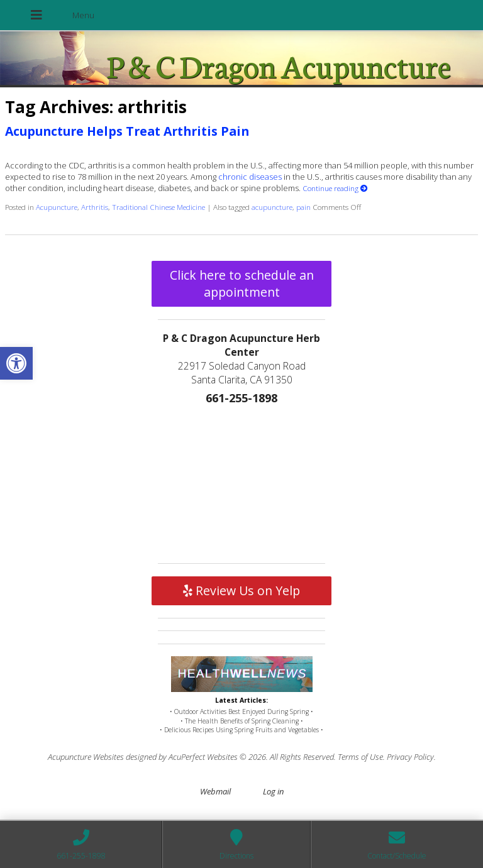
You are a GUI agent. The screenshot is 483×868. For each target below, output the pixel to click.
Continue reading (335, 188)
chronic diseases (250, 177)
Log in (273, 791)
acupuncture (272, 207)
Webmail (215, 791)
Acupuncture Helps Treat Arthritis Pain (127, 131)
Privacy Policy (410, 757)
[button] (16, 363)
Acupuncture (57, 207)
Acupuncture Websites (86, 757)
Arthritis (95, 207)
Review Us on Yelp (241, 591)
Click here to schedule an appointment (242, 283)
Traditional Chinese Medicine (158, 207)
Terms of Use (360, 757)
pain (303, 207)
